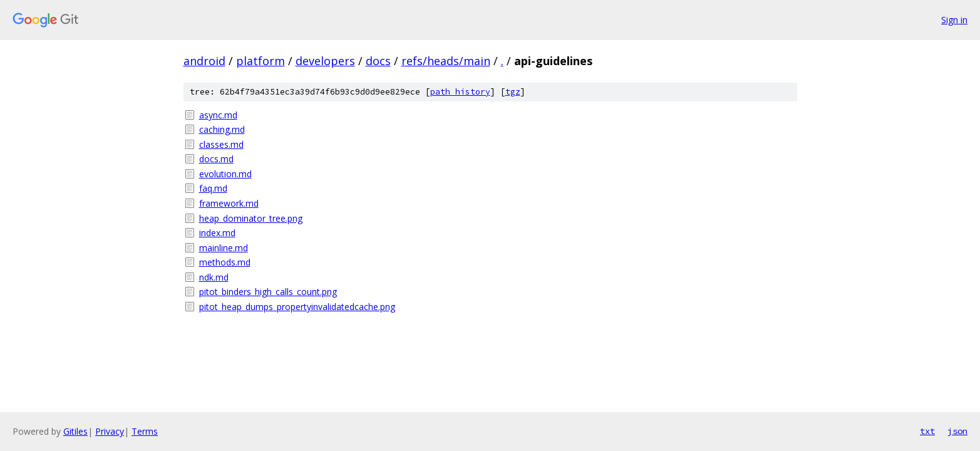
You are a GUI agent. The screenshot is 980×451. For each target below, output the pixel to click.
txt (927, 431)
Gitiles (75, 431)
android (204, 61)
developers (325, 61)
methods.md (225, 262)
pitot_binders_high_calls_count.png (268, 292)
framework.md (229, 203)
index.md (217, 233)
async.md (218, 115)
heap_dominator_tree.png (251, 218)
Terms (145, 431)
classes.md (221, 144)
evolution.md (225, 174)
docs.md (216, 159)
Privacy (110, 431)
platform (260, 61)
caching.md (222, 129)
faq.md (213, 188)
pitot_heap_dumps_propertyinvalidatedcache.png (297, 307)
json (957, 431)
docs (378, 61)
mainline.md (224, 248)
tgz (513, 92)
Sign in (954, 20)
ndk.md (214, 277)
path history (460, 92)
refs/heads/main (446, 61)
